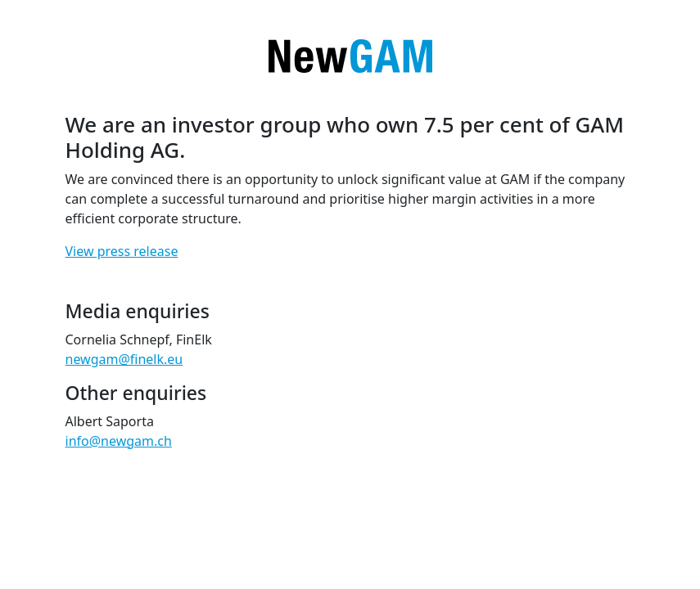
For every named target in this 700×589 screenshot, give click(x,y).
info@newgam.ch (119, 441)
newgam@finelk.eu (124, 359)
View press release (122, 251)
